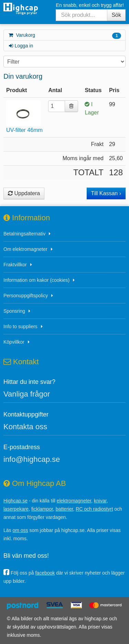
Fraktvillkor (15, 265)
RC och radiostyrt (94, 509)
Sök (116, 15)
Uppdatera (24, 193)
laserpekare (16, 509)
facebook (45, 573)
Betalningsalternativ (24, 234)
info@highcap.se (32, 459)
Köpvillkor (14, 342)
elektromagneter (74, 501)
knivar (100, 501)
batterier (64, 509)
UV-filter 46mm (24, 130)
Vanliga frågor (27, 394)
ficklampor (42, 509)
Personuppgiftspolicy (26, 296)
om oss (20, 530)
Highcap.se (15, 501)
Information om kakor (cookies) (36, 280)
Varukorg (64, 36)
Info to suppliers (20, 326)
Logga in (20, 46)
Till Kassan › (106, 193)
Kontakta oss (25, 427)
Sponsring (14, 311)
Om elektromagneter (25, 249)
